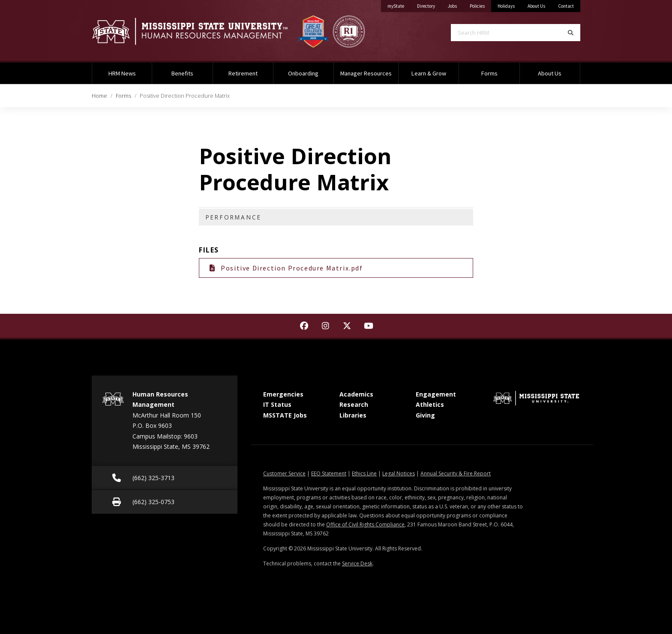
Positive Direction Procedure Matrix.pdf (286, 268)
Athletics (430, 404)
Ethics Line (364, 473)
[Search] (571, 33)
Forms (489, 73)
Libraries (353, 415)
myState (399, 5)
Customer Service (284, 473)
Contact (566, 6)
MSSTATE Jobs (285, 415)
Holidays (506, 6)
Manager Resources (366, 73)
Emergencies (283, 394)
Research (354, 404)
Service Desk (357, 563)
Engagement (436, 394)
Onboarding (303, 73)
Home (99, 96)
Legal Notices (399, 473)
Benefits (182, 73)
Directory (429, 5)
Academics (356, 394)
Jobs (456, 5)
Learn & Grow (429, 73)
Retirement (243, 73)
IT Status (277, 404)
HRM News (122, 73)
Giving (425, 415)
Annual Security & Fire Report (456, 473)
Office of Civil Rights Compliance (365, 524)
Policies (480, 5)
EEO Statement (329, 473)
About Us (536, 6)
